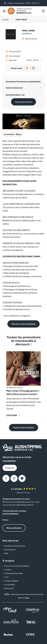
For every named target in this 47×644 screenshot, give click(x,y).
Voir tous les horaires (23, 102)
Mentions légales (11, 581)
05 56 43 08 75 (13, 52)
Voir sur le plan (13, 56)
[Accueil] (6, 19)
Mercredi (23, 60)
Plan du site (9, 588)
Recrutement (10, 550)
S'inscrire (10, 468)
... (12, 19)
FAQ (6, 553)
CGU (7, 577)
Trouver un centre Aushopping (17, 566)
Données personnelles (14, 573)
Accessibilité (10, 585)
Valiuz (27, 598)
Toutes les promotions (24, 427)
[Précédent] (7, 421)
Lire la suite (13, 415)
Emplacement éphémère (15, 546)
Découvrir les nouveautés (23, 324)
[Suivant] (40, 421)
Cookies (8, 570)
